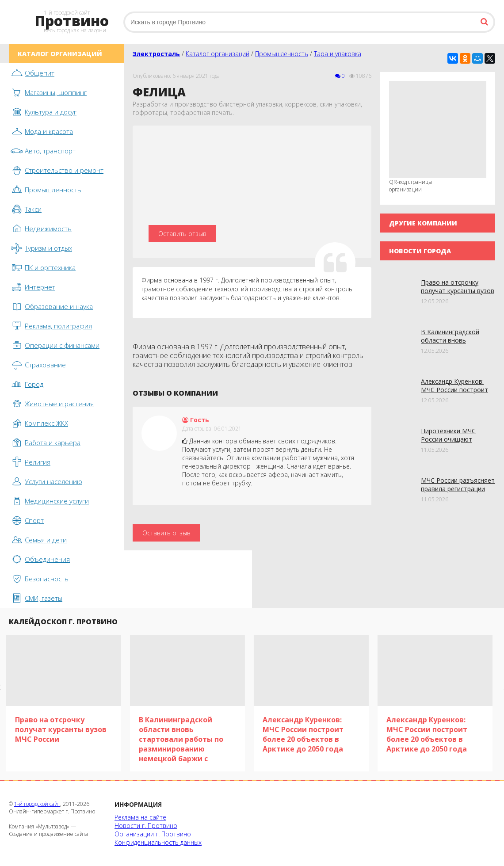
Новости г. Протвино (146, 826)
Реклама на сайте (140, 817)
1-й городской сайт (37, 804)
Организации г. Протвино (153, 834)
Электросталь (156, 54)
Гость (196, 420)
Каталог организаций (218, 54)
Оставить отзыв (182, 234)
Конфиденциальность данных (158, 842)
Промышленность (282, 54)
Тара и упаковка (338, 54)
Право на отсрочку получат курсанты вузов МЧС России (458, 291)
